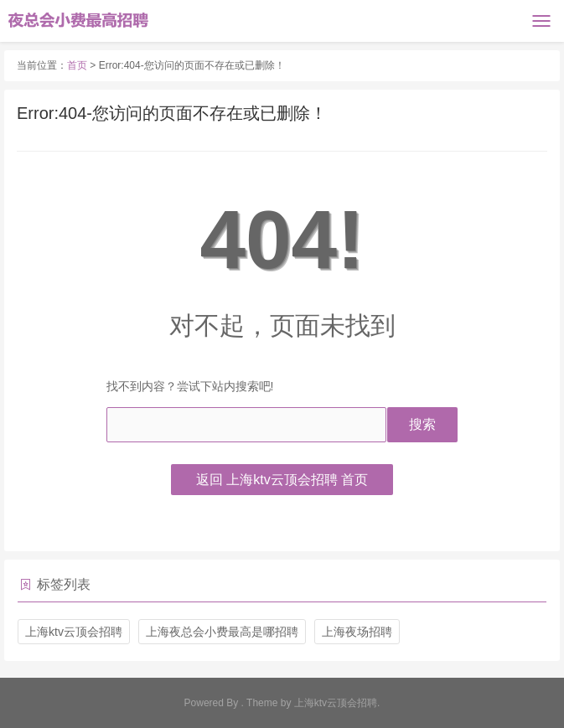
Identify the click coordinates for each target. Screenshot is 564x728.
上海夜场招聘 (357, 632)
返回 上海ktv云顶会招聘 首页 (282, 480)
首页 (77, 65)
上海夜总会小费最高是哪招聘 (222, 632)
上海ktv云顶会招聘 (74, 632)
